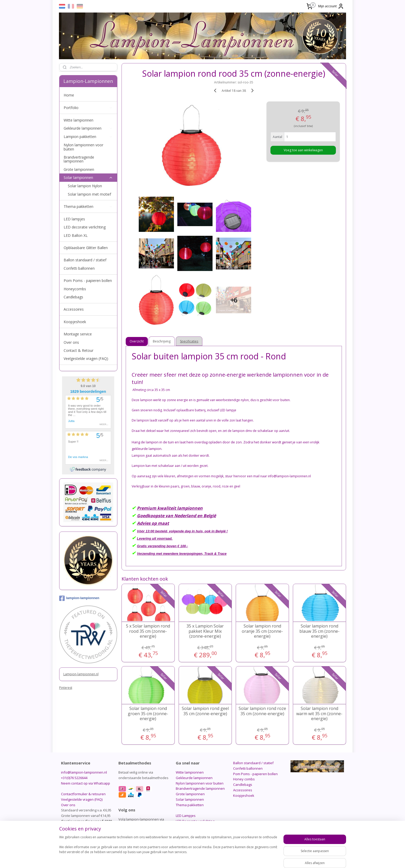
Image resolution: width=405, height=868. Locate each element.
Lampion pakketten (88, 137)
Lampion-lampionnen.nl (81, 674)
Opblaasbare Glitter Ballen (86, 248)
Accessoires (74, 309)
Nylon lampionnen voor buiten (83, 147)
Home (69, 95)
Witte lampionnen (78, 120)
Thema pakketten (88, 206)
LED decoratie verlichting (85, 227)
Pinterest (66, 688)
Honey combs (244, 779)
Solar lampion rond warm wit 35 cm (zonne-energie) (319, 714)
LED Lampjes (186, 816)
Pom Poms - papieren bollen (88, 281)
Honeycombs (75, 289)
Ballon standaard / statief (85, 260)
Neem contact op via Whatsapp (86, 783)
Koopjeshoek (75, 322)
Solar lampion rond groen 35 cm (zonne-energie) (148, 714)
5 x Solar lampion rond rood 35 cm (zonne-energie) (148, 631)
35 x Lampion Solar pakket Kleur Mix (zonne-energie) (205, 631)
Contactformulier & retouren (83, 794)
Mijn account (331, 6)
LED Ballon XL (76, 235)
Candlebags (73, 297)
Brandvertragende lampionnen (79, 159)
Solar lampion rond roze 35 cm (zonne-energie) (262, 711)
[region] (168, 850)
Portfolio (88, 108)
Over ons (71, 342)
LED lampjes (74, 219)
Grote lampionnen (79, 169)
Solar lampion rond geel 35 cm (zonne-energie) (205, 711)
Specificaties (189, 341)
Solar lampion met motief (89, 194)
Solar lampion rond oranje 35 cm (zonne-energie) (262, 631)
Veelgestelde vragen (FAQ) (86, 358)
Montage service (78, 334)
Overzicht (137, 341)
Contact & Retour (78, 350)
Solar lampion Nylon (85, 186)
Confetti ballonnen (79, 268)
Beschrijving (162, 341)
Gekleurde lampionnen (88, 128)
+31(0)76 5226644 (74, 778)
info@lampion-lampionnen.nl (84, 772)
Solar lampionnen (88, 177)
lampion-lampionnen (79, 598)
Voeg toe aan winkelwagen (303, 150)
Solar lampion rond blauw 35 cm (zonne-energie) (319, 631)
